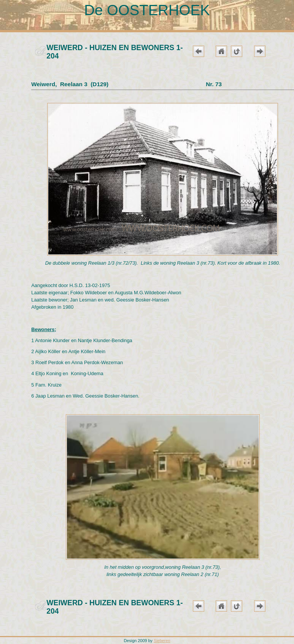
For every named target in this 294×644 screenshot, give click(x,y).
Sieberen (162, 641)
